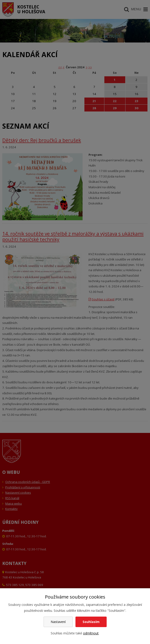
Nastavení (58, 622)
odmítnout (91, 633)
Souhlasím (91, 622)
